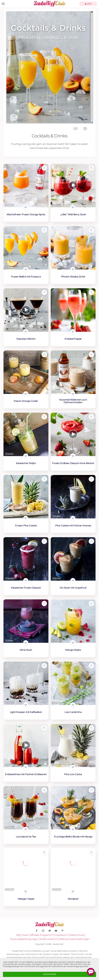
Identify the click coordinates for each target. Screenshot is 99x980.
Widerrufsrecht (48, 939)
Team (26, 935)
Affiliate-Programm (41, 935)
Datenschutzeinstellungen (74, 939)
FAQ (18, 935)
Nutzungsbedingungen (24, 939)
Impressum (61, 935)
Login (88, 4)
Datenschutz (77, 935)
